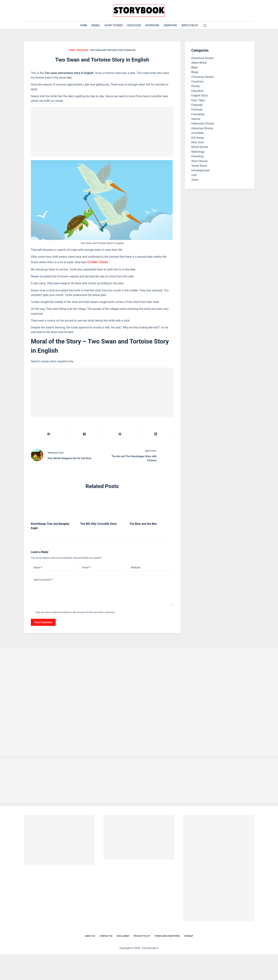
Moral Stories (200, 147)
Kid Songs (198, 138)
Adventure (152, 25)
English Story (200, 95)
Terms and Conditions (167, 934)
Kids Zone (198, 142)
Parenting (170, 25)
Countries (197, 81)
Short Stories (114, 25)
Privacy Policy (142, 934)
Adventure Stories (202, 58)
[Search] (205, 25)
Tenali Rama (199, 166)
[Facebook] (49, 433)
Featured (197, 105)
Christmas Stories (203, 77)
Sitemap (189, 934)
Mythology (198, 152)
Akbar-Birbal (199, 63)
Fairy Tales (198, 100)
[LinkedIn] (156, 433)
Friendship (198, 114)
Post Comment (43, 620)
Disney (195, 86)
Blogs (195, 72)
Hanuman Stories (202, 128)
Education (134, 25)
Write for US (190, 25)
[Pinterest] (120, 433)
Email (87, 565)
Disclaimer (123, 934)
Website (136, 565)
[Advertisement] (102, 132)
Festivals (197, 110)
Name (38, 565)
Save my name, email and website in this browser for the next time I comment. (75, 610)
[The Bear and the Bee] (151, 504)
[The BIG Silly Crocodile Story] (102, 504)
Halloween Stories (203, 124)
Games (196, 119)
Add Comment (43, 578)
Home (84, 25)
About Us (90, 934)
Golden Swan (96, 261)
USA (194, 175)
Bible (194, 67)
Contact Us (106, 934)
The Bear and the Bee (143, 521)
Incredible (198, 133)
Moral (96, 25)
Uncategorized (200, 170)
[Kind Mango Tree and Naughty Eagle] (53, 504)
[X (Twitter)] (84, 433)
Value (195, 180)
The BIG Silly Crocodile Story (98, 521)
